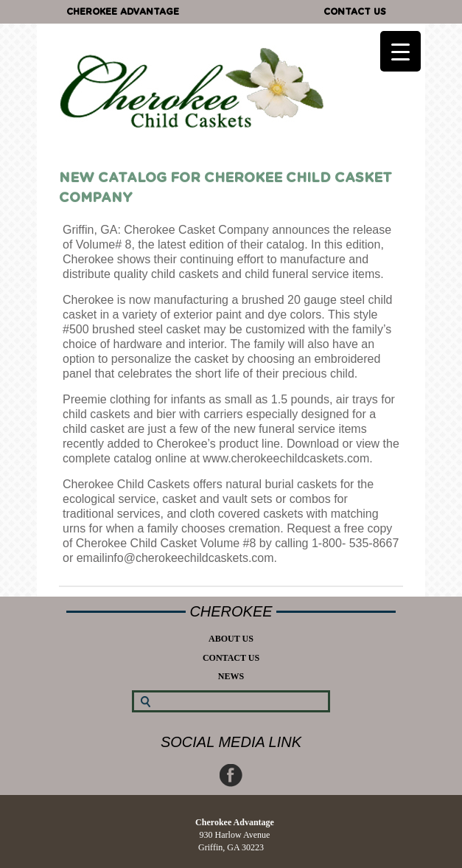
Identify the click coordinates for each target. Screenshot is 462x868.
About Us (231, 639)
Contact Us (355, 12)
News (231, 676)
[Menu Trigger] (400, 51)
